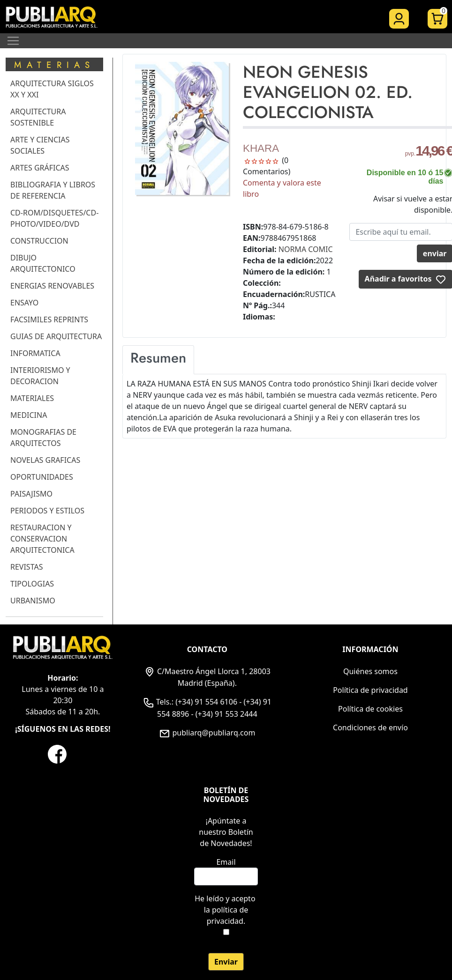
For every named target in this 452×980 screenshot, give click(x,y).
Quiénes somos (370, 671)
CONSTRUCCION (39, 241)
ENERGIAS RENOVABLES (52, 286)
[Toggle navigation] (13, 41)
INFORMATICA (35, 353)
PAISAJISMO (31, 494)
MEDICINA (29, 415)
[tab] (158, 360)
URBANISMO (33, 601)
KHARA (261, 148)
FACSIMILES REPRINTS (49, 319)
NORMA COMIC (306, 249)
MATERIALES (32, 398)
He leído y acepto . (226, 910)
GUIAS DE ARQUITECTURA (56, 336)
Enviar (226, 962)
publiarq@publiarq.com (207, 733)
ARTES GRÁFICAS (40, 168)
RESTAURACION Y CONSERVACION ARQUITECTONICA (42, 539)
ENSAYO (24, 303)
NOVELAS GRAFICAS (45, 460)
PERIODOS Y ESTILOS (47, 511)
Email (226, 862)
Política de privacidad (370, 690)
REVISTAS (26, 567)
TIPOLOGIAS (32, 584)
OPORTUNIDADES (42, 477)
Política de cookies (370, 709)
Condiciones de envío (370, 728)
